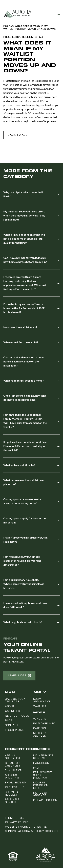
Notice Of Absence (40, 794)
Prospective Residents (20, 37)
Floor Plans (15, 730)
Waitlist (40, 706)
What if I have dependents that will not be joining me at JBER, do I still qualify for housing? (24, 239)
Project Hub (15, 787)
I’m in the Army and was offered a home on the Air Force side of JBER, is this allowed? (24, 308)
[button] (18, 135)
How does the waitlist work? (20, 327)
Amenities (12, 711)
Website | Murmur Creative (26, 827)
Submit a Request (12, 793)
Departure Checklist (13, 764)
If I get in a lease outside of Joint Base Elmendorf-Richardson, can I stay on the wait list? (25, 446)
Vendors (40, 719)
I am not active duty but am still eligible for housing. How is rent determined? (22, 561)
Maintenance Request (44, 757)
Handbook (41, 763)
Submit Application (42, 700)
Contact (12, 725)
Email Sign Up (15, 783)
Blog (9, 721)
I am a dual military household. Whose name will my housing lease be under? (24, 584)
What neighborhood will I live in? (23, 622)
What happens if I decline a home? (24, 380)
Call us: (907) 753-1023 (16, 700)
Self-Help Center (12, 801)
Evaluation (14, 770)
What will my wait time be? (19, 465)
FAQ (6, 26)
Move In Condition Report (41, 785)
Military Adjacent (41, 734)
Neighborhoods (17, 716)
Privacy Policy (16, 822)
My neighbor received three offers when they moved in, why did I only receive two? (24, 215)
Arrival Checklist (13, 757)
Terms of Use (15, 818)
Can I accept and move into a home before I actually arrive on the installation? (24, 361)
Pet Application (45, 800)
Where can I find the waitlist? (21, 342)
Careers (40, 728)
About (10, 706)
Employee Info (44, 724)
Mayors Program (12, 776)
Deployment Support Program (43, 775)
